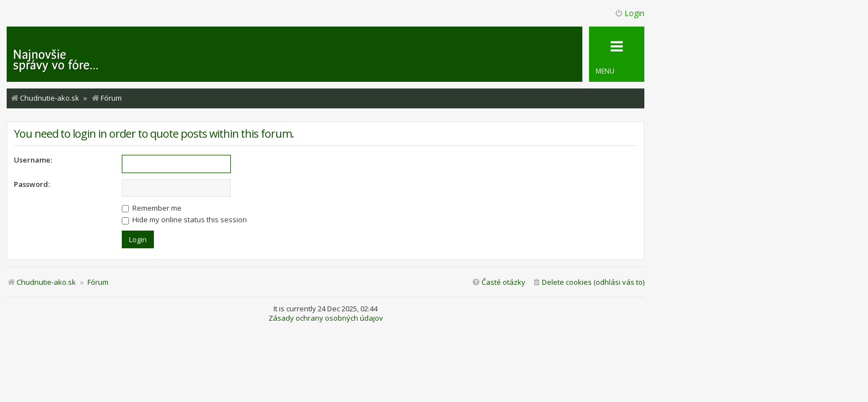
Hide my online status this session (184, 220)
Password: (32, 184)
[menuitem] (588, 282)
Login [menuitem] (629, 13)
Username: (33, 160)
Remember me (152, 208)
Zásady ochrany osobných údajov (326, 318)
